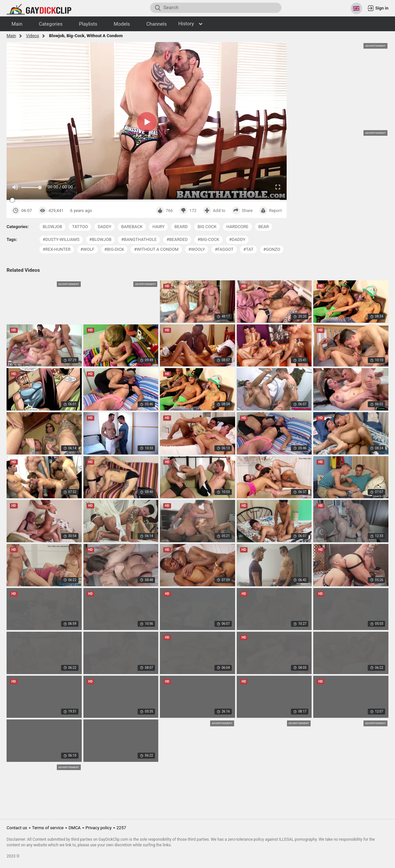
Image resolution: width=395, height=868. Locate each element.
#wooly (197, 249)
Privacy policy (99, 828)
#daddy (237, 239)
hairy (158, 227)
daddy (105, 227)
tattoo (80, 227)
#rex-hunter (57, 249)
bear (264, 227)
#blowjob (100, 239)
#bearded (177, 239)
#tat (248, 249)
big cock (207, 227)
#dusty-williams (61, 239)
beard (181, 227)
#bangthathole (139, 239)
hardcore (237, 227)
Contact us (17, 828)
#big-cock (208, 239)
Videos (33, 36)
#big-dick (114, 249)
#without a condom (156, 249)
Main (11, 36)
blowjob (52, 227)
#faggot (224, 249)
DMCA (75, 828)
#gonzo (272, 249)
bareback (132, 227)
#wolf (88, 249)
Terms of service (48, 828)
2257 (121, 828)
